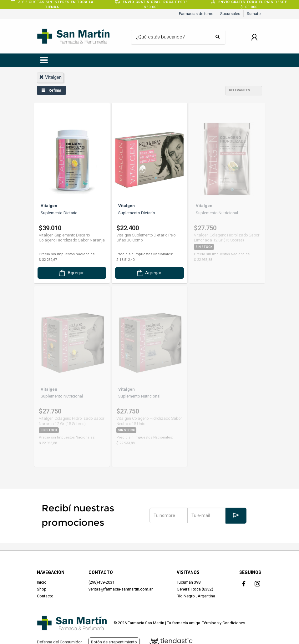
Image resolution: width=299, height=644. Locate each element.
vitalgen (50, 77)
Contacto (45, 596)
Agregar (71, 271)
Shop (42, 589)
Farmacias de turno (196, 14)
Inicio (42, 582)
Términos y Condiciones (224, 623)
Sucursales (230, 14)
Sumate (254, 14)
